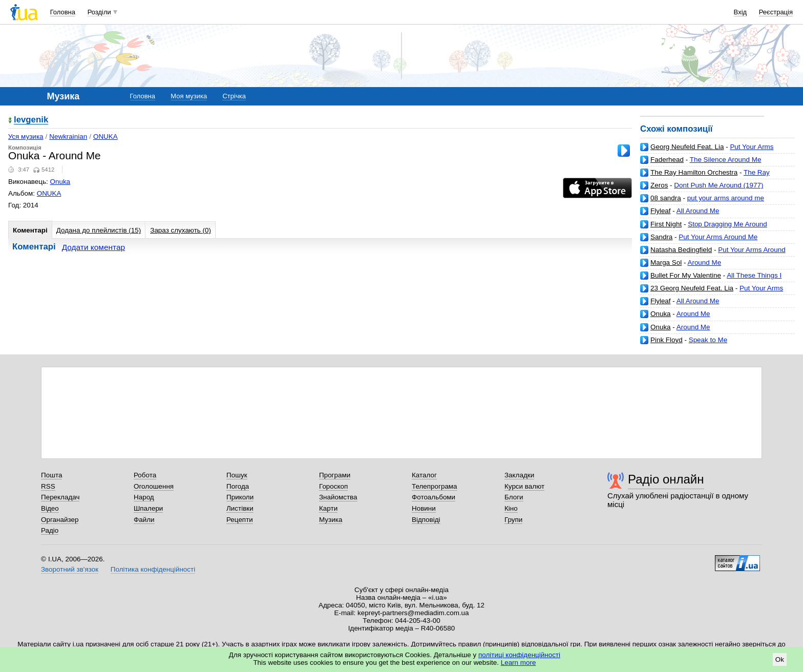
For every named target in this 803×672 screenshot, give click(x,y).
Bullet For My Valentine (686, 275)
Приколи (240, 497)
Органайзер (60, 520)
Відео (50, 508)
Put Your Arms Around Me (718, 237)
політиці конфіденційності (519, 655)
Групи (513, 520)
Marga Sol (666, 262)
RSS (48, 486)
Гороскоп (333, 486)
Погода (238, 486)
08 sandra (666, 198)
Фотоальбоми (434, 497)
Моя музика (189, 96)
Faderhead (667, 160)
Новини (424, 508)
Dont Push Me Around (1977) (719, 185)
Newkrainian (68, 136)
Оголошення (154, 486)
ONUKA (105, 136)
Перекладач (60, 497)
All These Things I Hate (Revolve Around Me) (711, 279)
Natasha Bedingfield (681, 250)
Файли (144, 520)
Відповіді (426, 520)
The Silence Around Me (726, 160)
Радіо (50, 530)
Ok (780, 659)
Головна (63, 12)
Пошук (237, 475)
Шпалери (148, 508)
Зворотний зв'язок (70, 569)
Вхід (741, 12)
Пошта (51, 475)
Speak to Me (708, 340)
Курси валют (524, 486)
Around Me (704, 262)
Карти (328, 508)
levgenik (31, 120)
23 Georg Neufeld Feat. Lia (692, 288)
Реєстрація (776, 12)
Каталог (424, 475)
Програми (335, 475)
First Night (666, 224)
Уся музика (26, 136)
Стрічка (234, 96)
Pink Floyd (667, 340)
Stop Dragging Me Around (727, 224)
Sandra (661, 237)
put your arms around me (726, 198)
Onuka (661, 314)
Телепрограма (435, 486)
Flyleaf (661, 211)
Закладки (519, 475)
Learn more (519, 663)
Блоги (514, 497)
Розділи (99, 12)
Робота (145, 475)
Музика (331, 520)
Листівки (240, 508)
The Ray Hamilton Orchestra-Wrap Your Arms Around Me (713, 176)
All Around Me (698, 211)
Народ (144, 497)
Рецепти (240, 520)
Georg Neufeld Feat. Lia (687, 147)
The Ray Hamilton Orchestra (694, 172)
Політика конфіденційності (153, 569)
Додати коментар (93, 247)
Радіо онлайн (666, 479)
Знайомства (338, 497)
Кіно (511, 508)
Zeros (659, 185)
